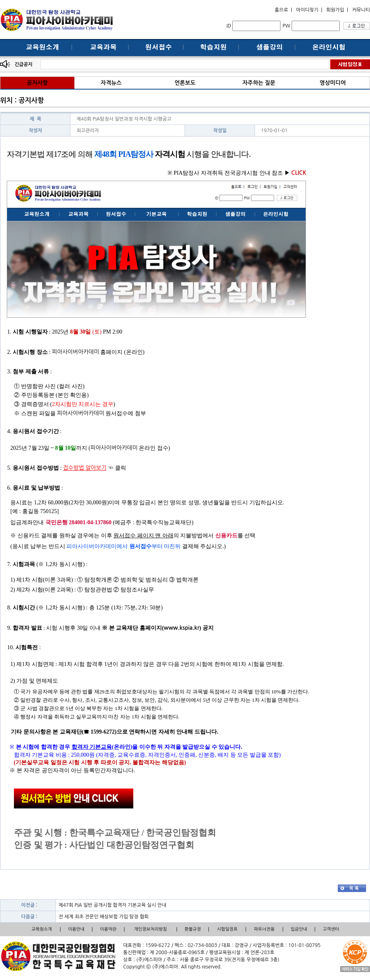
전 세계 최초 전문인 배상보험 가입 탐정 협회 (104, 917)
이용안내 (76, 929)
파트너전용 (265, 929)
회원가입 (335, 10)
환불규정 (193, 929)
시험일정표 (227, 929)
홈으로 (281, 10)
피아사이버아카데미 (75, 352)
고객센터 (331, 929)
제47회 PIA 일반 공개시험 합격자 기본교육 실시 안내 (112, 905)
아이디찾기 (307, 10)
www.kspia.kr (182, 628)
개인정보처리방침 (151, 929)
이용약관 (108, 929)
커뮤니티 (361, 10)
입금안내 (299, 929)
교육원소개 (42, 929)
